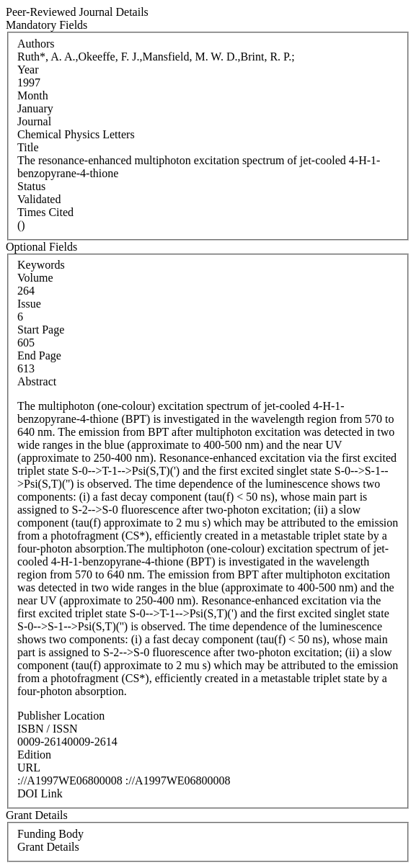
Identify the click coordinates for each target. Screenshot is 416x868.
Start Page (41, 330)
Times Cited (45, 212)
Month (33, 95)
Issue (29, 304)
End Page (39, 355)
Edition (34, 755)
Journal (34, 121)
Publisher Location (61, 716)
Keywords (41, 265)
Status (31, 186)
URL (29, 768)
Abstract (37, 381)
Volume (35, 278)
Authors (36, 44)
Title (28, 147)
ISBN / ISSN (48, 729)
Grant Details (48, 847)
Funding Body (50, 834)
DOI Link (40, 793)
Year (28, 70)
